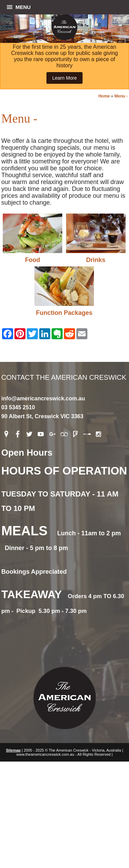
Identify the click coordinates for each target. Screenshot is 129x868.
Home (104, 96)
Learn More (65, 78)
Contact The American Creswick (64, 349)
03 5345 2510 (18, 407)
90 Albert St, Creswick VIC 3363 (42, 416)
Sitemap (13, 750)
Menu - (121, 96)
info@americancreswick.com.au (43, 398)
